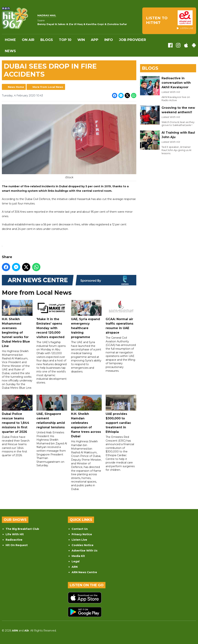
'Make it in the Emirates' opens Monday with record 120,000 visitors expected (52, 319)
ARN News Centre (84, 572)
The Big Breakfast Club (22, 529)
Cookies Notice (83, 545)
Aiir (27, 631)
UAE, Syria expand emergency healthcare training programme (86, 319)
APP (95, 40)
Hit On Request (17, 545)
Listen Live (79, 540)
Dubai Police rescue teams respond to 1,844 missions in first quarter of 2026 (17, 414)
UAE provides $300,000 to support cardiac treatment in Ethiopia (121, 414)
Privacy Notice (82, 534)
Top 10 (65, 40)
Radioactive (14, 540)
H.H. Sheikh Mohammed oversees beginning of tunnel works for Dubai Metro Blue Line (17, 324)
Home (10, 40)
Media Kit (78, 556)
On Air (28, 40)
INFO (109, 40)
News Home (16, 87)
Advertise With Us (85, 551)
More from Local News (48, 87)
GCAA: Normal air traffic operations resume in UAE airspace (121, 317)
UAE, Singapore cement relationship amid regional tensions (52, 412)
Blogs (47, 40)
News (10, 51)
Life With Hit (15, 534)
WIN (81, 40)
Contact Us (80, 529)
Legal (76, 561)
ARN (75, 567)
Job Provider (132, 40)
